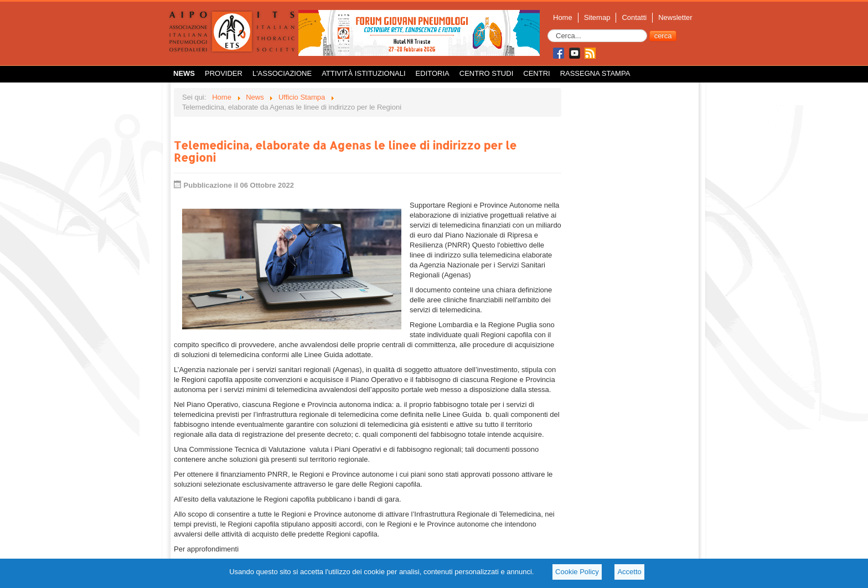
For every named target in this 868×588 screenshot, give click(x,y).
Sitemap (597, 17)
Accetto (629, 572)
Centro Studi (487, 73)
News (184, 73)
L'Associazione (282, 73)
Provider (224, 73)
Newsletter (675, 17)
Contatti (634, 17)
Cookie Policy (577, 572)
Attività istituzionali (363, 73)
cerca (663, 36)
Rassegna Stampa (595, 73)
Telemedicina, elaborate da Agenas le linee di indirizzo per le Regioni (345, 151)
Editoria (433, 73)
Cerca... (548, 30)
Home (563, 17)
